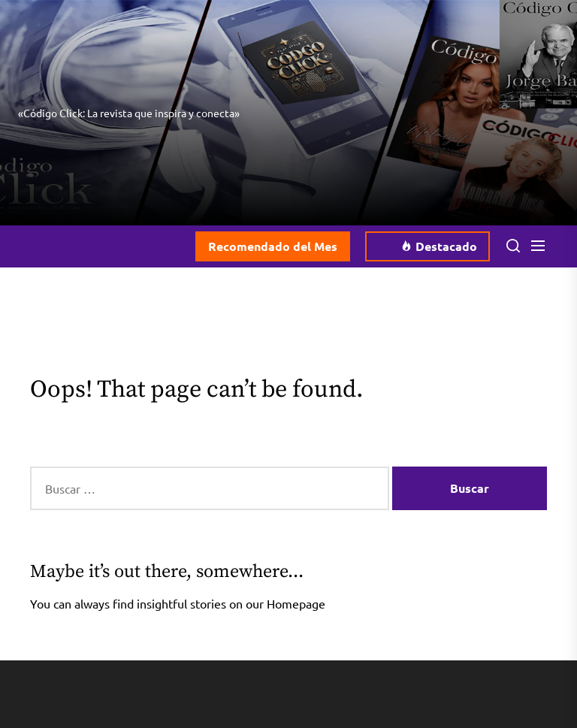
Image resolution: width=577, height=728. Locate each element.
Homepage (296, 603)
